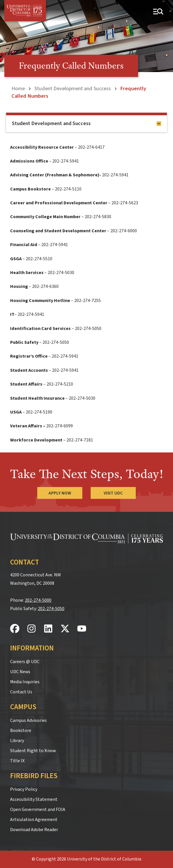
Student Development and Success (73, 88)
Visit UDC (114, 493)
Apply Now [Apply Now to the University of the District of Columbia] (60, 493)
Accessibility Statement (34, 799)
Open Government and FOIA (38, 809)
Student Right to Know (33, 751)
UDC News (20, 672)
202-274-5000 (38, 600)
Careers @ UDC (25, 662)
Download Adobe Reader (34, 830)
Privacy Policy (24, 789)
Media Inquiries (25, 682)
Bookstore (21, 731)
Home (18, 88)
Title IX (17, 761)
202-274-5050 (51, 609)
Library (17, 741)
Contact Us (21, 692)
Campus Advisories (28, 720)
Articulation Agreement (34, 820)
